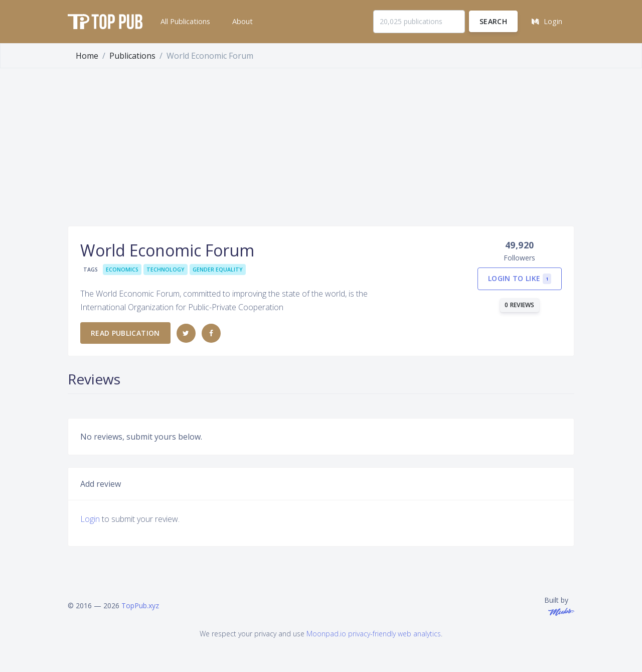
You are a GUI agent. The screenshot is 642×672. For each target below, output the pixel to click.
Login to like (520, 279)
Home (87, 56)
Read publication (125, 333)
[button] (184, 22)
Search (493, 21)
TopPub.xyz (140, 606)
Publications (132, 56)
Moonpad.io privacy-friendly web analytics (374, 634)
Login (90, 519)
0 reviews (520, 305)
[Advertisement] (321, 144)
